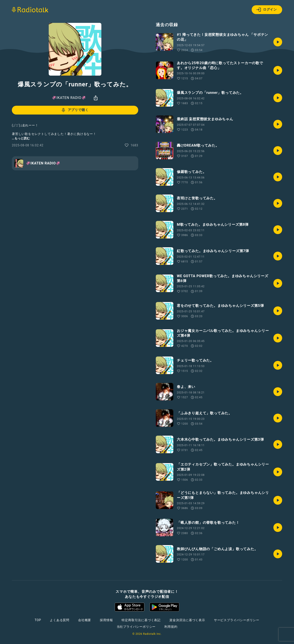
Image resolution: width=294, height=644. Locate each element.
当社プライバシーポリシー (136, 627)
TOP (38, 620)
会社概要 (85, 620)
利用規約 (171, 627)
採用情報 (106, 620)
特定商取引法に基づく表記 (141, 620)
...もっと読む (21, 138)
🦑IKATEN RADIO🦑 (69, 98)
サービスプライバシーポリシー (237, 620)
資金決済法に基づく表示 (187, 620)
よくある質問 (60, 620)
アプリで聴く (75, 110)
